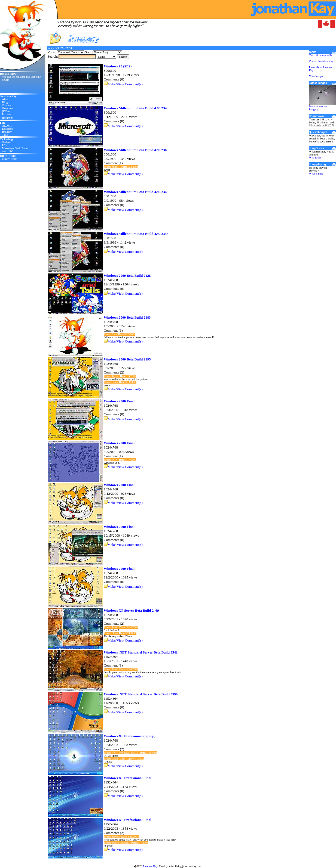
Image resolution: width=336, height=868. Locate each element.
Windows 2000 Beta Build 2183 (127, 317)
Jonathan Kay (150, 866)
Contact (7, 105)
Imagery (7, 132)
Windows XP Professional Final (128, 778)
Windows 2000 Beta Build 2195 (127, 359)
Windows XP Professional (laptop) (130, 736)
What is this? (316, 174)
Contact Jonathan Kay (321, 61)
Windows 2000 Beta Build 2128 (127, 276)
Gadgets (7, 142)
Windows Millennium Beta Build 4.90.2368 (136, 150)
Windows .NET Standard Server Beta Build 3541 (141, 652)
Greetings (8, 108)
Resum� (8, 118)
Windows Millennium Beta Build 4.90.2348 (136, 108)
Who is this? (316, 158)
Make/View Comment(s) (125, 84)
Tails (5, 135)
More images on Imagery (318, 108)
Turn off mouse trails (320, 55)
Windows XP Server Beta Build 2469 (131, 610)
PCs (4, 145)
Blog (5, 102)
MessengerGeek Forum (16, 148)
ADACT (7, 126)
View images (316, 76)
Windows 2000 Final (119, 401)
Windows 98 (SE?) (118, 66)
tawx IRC (8, 151)
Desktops (8, 129)
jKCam (6, 111)
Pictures (7, 114)
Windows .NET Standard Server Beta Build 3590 (141, 694)
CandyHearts (10, 159)
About (6, 99)
